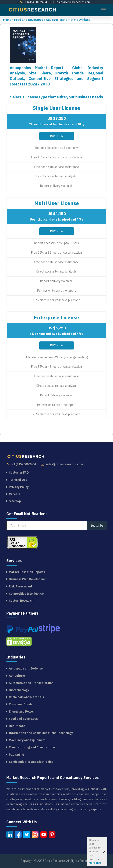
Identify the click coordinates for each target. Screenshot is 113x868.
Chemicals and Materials (26, 697)
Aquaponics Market (61, 20)
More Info (95, 863)
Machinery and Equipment (27, 740)
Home (7, 20)
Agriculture (17, 676)
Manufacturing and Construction (32, 747)
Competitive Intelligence (26, 594)
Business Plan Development (28, 579)
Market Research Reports (27, 572)
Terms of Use (18, 480)
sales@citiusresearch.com (72, 2)
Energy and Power (21, 711)
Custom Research (21, 601)
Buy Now (57, 136)
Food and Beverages (30, 20)
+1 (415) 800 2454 (34, 2)
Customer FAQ (19, 472)
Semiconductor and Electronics (31, 762)
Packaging (16, 755)
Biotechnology (19, 690)
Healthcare (17, 726)
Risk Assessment (21, 586)
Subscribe (97, 526)
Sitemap (15, 501)
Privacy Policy (19, 487)
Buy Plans (83, 20)
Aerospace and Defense (26, 668)
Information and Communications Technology (41, 733)
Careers (14, 494)
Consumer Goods (21, 704)
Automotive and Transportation (31, 683)
